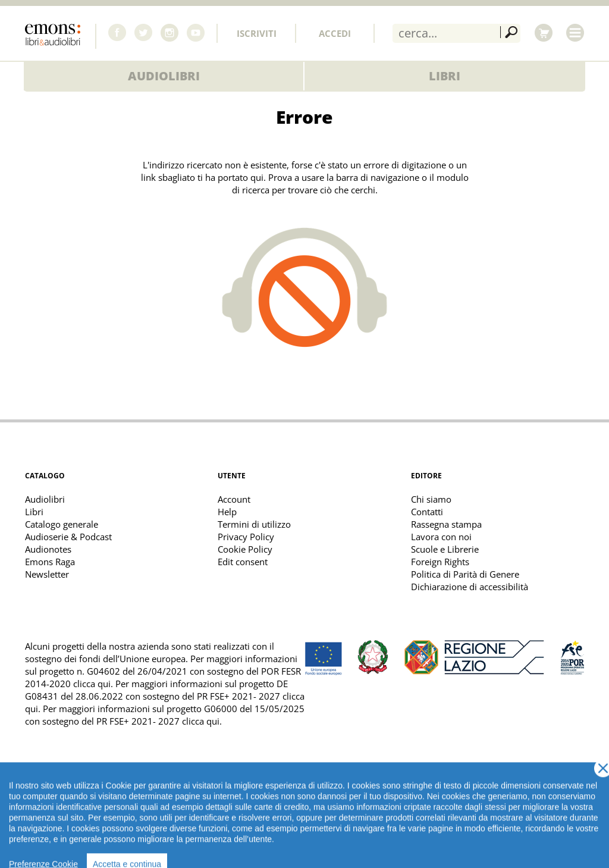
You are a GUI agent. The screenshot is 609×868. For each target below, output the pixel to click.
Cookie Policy (245, 549)
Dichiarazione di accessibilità (470, 587)
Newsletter (47, 574)
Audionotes (48, 549)
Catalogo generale (62, 524)
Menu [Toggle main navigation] (575, 33)
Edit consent (243, 562)
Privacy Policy (246, 537)
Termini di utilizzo (254, 524)
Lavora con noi (441, 537)
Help (227, 512)
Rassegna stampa (446, 524)
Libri (445, 76)
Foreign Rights (440, 562)
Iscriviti (257, 33)
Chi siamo (431, 499)
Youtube (196, 33)
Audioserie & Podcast (68, 537)
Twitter (143, 33)
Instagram (169, 33)
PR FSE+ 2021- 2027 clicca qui (158, 721)
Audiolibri (164, 76)
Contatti (427, 512)
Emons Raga (50, 562)
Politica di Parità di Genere (465, 574)
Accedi (335, 33)
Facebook (117, 33)
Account (234, 499)
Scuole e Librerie (445, 549)
